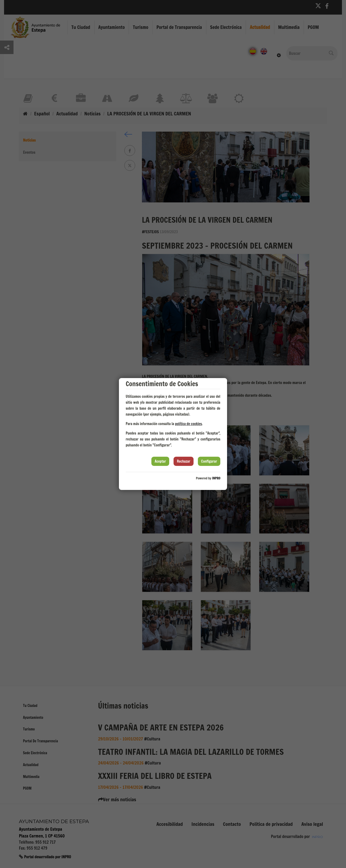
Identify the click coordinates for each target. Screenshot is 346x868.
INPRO (216, 478)
